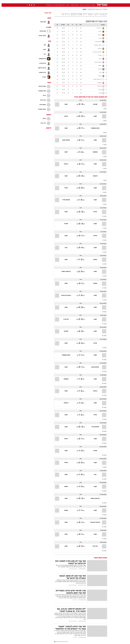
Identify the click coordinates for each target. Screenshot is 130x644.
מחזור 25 (103, 395)
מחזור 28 (103, 431)
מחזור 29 (103, 443)
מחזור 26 (103, 408)
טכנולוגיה (52, 2)
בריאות (64, 2)
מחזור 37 (103, 539)
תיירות (58, 2)
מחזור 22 (103, 360)
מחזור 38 (103, 551)
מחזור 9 (103, 204)
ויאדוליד (94, 236)
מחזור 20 (103, 336)
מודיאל (104, 9)
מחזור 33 (103, 491)
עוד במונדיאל (48, 5)
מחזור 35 (103, 515)
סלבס (78, 2)
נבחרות (80, 5)
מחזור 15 (103, 276)
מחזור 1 (103, 109)
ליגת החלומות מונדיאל (58, 5)
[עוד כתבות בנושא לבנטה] (79, 642)
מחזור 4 (103, 145)
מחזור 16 (103, 288)
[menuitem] (94, 2)
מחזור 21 (103, 348)
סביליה (64, 188)
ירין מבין (66, 5)
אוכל (69, 2)
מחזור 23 (103, 372)
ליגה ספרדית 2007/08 (93, 9)
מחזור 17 (103, 300)
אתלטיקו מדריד (64, 200)
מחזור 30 (103, 455)
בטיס (64, 248)
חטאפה (94, 260)
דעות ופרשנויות (73, 5)
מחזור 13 (103, 252)
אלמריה (64, 224)
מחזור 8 (103, 192)
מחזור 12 (103, 240)
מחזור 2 (103, 121)
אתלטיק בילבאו (64, 140)
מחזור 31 (103, 467)
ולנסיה (94, 307)
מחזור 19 (103, 324)
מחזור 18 (103, 312)
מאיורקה (94, 104)
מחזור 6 (103, 169)
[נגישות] (2, 2)
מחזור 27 (103, 419)
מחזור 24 (103, 384)
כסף (74, 2)
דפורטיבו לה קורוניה (64, 296)
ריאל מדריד (64, 319)
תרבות (83, 2)
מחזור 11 (103, 228)
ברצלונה (64, 164)
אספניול (94, 284)
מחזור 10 (103, 216)
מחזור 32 (103, 479)
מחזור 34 (103, 503)
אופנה (46, 2)
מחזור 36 (103, 527)
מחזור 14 (103, 264)
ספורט (89, 2)
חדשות (95, 2)
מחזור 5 (103, 157)
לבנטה (83, 9)
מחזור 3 (103, 133)
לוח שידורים (86, 5)
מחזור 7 (103, 181)
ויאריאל (94, 212)
